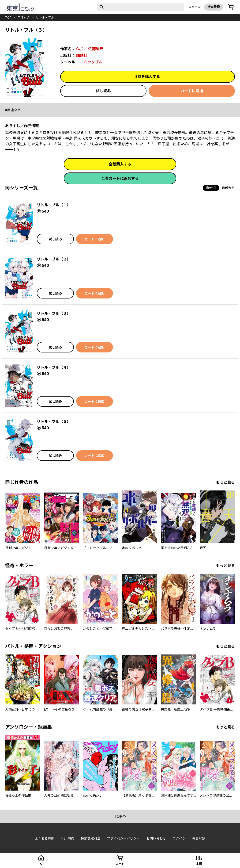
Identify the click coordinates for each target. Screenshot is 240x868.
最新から (228, 188)
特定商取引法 (90, 838)
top (8, 17)
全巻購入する (120, 164)
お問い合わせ (156, 838)
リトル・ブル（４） (54, 367)
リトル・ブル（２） (54, 259)
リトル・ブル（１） (54, 205)
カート (120, 864)
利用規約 (67, 838)
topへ (120, 816)
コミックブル (91, 62)
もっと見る (225, 482)
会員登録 (214, 7)
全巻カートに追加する (120, 178)
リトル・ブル (45, 17)
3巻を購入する (148, 76)
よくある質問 (45, 838)
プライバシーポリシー (123, 838)
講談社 (82, 55)
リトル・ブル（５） (54, 421)
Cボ (79, 49)
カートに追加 (192, 91)
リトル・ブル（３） (54, 313)
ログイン (195, 7)
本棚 (199, 864)
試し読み (103, 91)
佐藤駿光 (96, 49)
